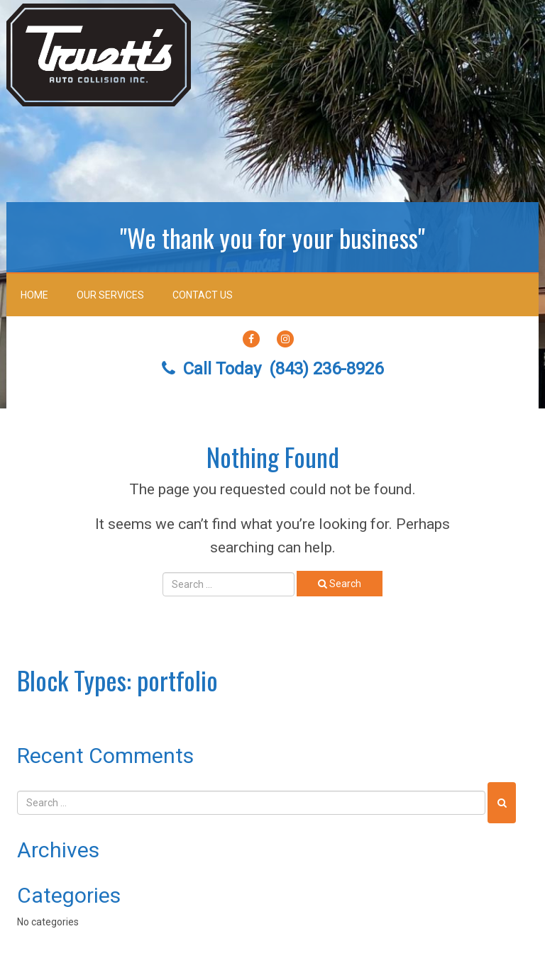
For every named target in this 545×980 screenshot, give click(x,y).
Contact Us (203, 295)
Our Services (110, 295)
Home (34, 295)
